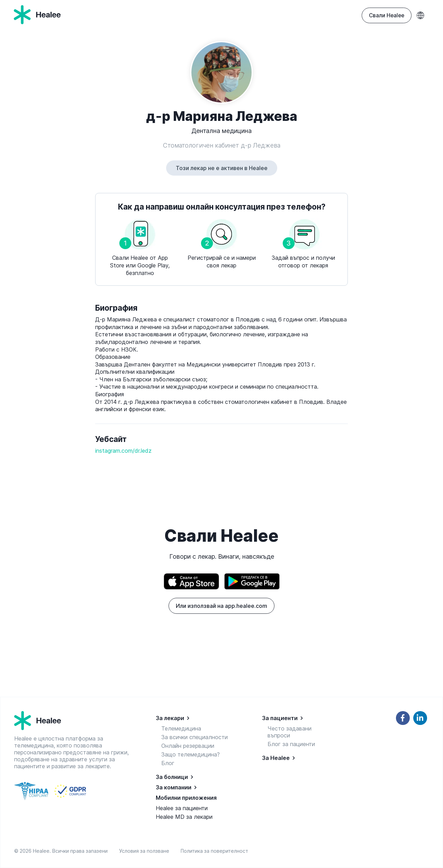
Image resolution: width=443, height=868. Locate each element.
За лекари (170, 718)
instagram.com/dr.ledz (123, 451)
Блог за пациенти (291, 744)
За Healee (276, 758)
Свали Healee (387, 15)
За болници (172, 777)
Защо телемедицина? (191, 754)
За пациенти (280, 718)
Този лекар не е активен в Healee (222, 168)
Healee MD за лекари (184, 817)
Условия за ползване (146, 851)
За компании (174, 787)
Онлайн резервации (188, 746)
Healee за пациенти (182, 808)
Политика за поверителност (214, 851)
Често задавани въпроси (290, 732)
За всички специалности (195, 737)
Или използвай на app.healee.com (221, 606)
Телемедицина (181, 728)
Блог (168, 763)
